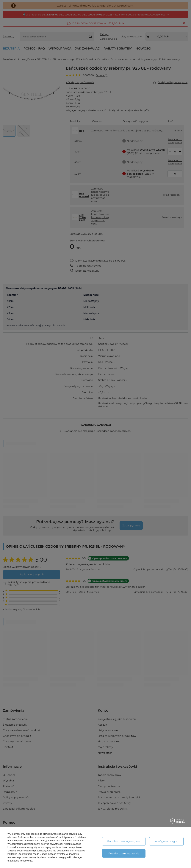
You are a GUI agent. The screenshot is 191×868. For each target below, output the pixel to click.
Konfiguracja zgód (166, 841)
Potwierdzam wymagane (124, 841)
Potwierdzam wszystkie (124, 853)
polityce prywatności (52, 844)
